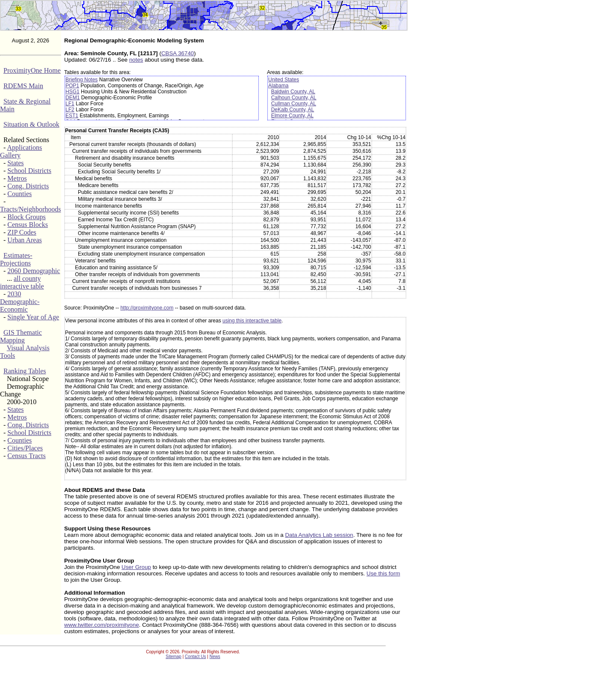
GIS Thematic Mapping (21, 336)
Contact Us (195, 657)
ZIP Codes (22, 232)
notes (136, 60)
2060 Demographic (34, 271)
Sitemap (173, 657)
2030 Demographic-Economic (20, 302)
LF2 (70, 110)
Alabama (278, 86)
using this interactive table (252, 321)
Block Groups (26, 217)
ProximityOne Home (32, 70)
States (15, 163)
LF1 (70, 104)
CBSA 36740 (178, 53)
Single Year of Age (33, 317)
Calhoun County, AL (294, 98)
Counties (19, 194)
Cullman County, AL (294, 104)
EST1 (72, 116)
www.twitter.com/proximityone (102, 625)
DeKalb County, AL (293, 110)
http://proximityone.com (147, 308)
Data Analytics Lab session (319, 535)
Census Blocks (28, 225)
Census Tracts (26, 456)
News (215, 657)
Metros (17, 178)
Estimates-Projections (16, 259)
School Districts (29, 171)
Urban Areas (24, 240)
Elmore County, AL (292, 116)
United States (284, 80)
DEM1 (73, 98)
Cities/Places (25, 448)
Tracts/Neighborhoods (31, 209)
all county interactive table (22, 282)
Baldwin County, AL (293, 92)
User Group (136, 567)
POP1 (72, 86)
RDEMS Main (23, 86)
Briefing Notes (81, 80)
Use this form (384, 573)
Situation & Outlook (31, 124)
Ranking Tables (25, 371)
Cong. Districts (28, 186)
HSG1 (73, 92)
